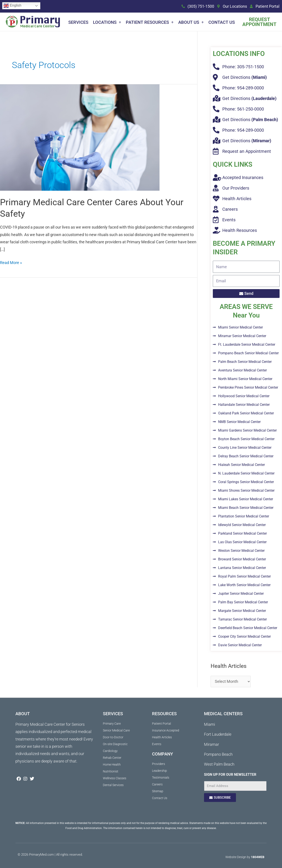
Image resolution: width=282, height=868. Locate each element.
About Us (191, 22)
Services (78, 22)
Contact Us (222, 22)
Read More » (11, 262)
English (12, 6)
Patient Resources (150, 22)
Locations (107, 22)
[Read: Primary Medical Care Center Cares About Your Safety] (80, 137)
